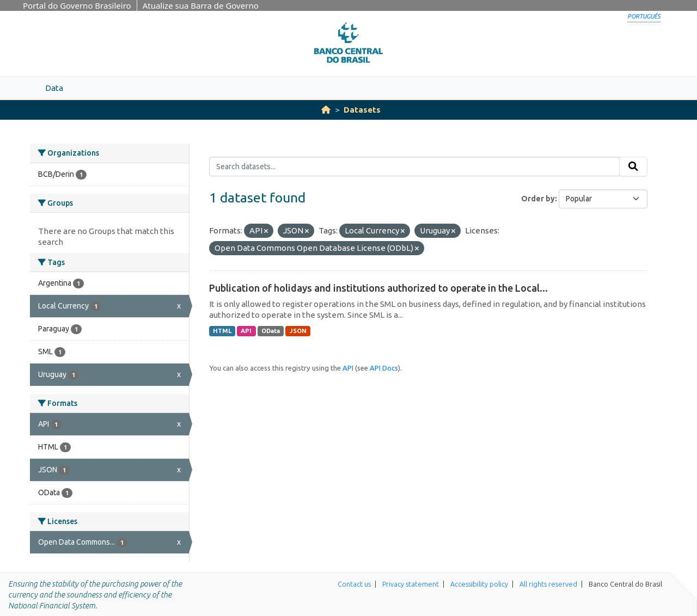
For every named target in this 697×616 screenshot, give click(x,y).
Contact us (354, 584)
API (246, 331)
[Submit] (633, 167)
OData (271, 331)
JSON (298, 331)
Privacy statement (411, 584)
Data (54, 88)
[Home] (326, 110)
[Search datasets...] (415, 167)
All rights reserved (548, 584)
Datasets (362, 110)
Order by (538, 199)
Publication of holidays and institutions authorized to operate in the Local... (378, 288)
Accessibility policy (479, 584)
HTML (222, 331)
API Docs (384, 368)
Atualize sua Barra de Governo (201, 5)
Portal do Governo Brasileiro (77, 5)
